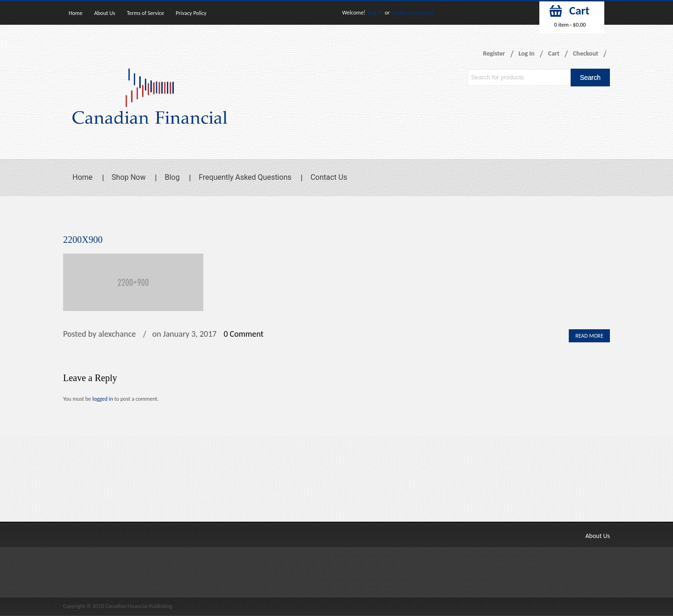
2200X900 (83, 240)
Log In (375, 13)
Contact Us (329, 177)
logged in (102, 399)
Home (75, 13)
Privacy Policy (191, 13)
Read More (589, 336)
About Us (104, 13)
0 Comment (243, 334)
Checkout (586, 53)
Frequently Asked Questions (245, 177)
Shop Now (129, 177)
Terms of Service (145, 13)
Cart (554, 53)
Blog (172, 177)
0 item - (570, 25)
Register (494, 53)
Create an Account (412, 13)
